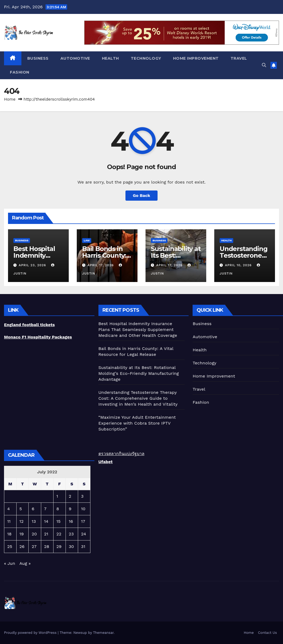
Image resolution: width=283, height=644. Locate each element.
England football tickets (29, 325)
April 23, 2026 (33, 265)
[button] (264, 65)
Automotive (75, 58)
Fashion (20, 72)
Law (87, 240)
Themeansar (103, 633)
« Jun (10, 563)
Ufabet (106, 462)
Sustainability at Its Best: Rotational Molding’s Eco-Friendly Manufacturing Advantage (139, 373)
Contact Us (267, 633)
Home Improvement (196, 58)
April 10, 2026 (239, 265)
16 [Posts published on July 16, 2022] (71, 521)
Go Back (142, 195)
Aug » (25, 563)
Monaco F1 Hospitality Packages (38, 337)
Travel (239, 58)
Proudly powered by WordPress (31, 633)
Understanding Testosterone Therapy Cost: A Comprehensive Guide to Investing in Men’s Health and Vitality (138, 398)
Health (110, 58)
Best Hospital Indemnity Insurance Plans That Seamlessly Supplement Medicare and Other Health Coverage (138, 329)
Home (10, 99)
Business (38, 58)
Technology (146, 58)
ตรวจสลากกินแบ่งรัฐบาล (121, 454)
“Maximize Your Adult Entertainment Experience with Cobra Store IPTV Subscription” (137, 423)
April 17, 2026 (101, 265)
